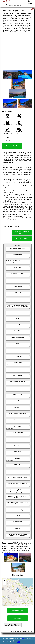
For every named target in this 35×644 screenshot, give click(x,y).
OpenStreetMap (29, 605)
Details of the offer (17, 611)
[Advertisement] (17, 51)
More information (22, 238)
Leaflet (22, 605)
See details (18, 618)
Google (24, 639)
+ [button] (5, 581)
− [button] (5, 583)
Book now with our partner (22, 233)
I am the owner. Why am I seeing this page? (12, 625)
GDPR (18, 642)
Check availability (12, 146)
